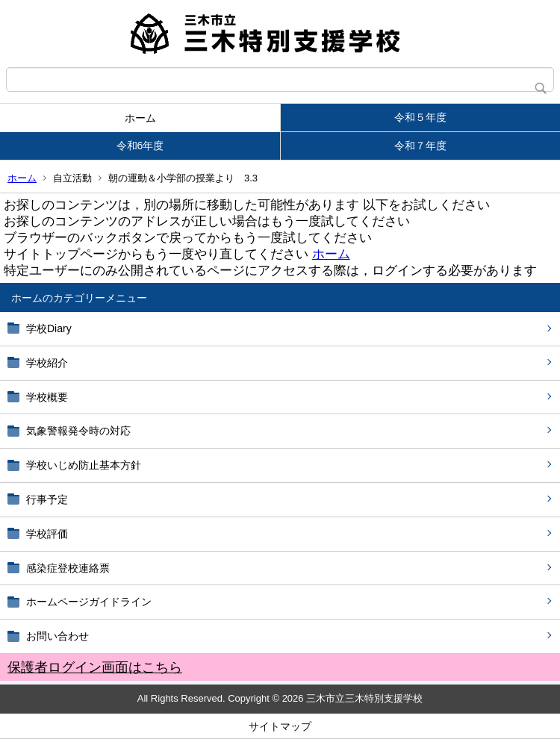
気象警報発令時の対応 (78, 431)
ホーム (140, 118)
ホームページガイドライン (89, 602)
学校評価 (47, 534)
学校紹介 (47, 363)
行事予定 (52, 499)
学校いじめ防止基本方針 (84, 465)
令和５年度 (420, 117)
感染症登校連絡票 (68, 568)
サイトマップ (280, 726)
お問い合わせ (57, 636)
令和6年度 (140, 146)
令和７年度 (420, 146)
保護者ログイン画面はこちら (95, 667)
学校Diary (49, 328)
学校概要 (47, 397)
